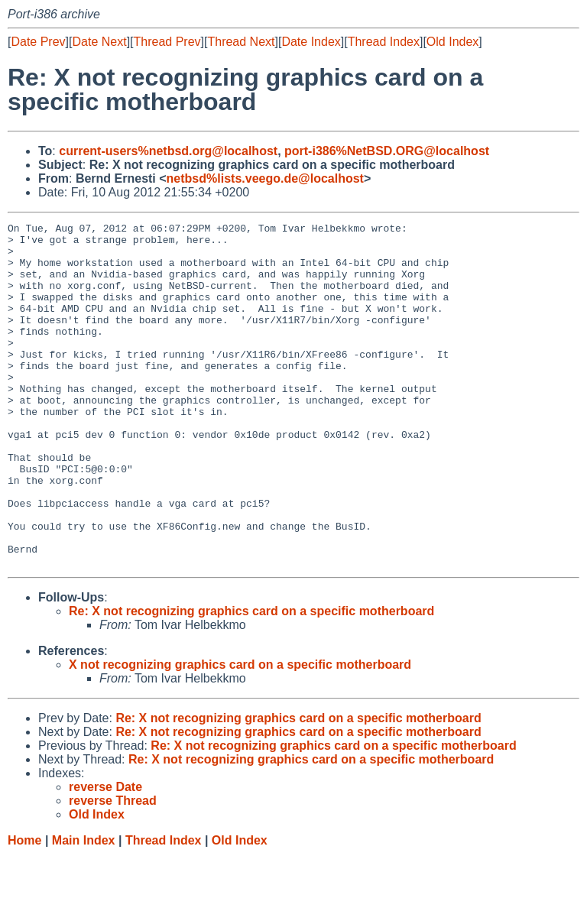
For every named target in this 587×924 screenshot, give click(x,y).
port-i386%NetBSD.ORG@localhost (387, 151)
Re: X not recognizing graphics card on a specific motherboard (251, 680)
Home (24, 909)
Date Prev (38, 42)
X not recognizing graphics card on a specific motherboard (240, 733)
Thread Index (384, 42)
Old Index (452, 42)
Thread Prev (167, 42)
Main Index (84, 909)
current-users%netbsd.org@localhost (168, 151)
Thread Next (241, 42)
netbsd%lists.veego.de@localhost (265, 178)
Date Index (311, 42)
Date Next (99, 42)
